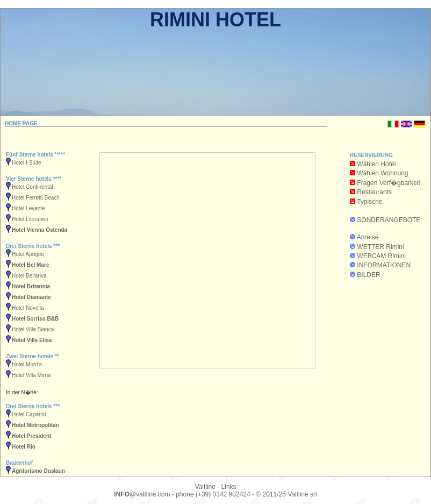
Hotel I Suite (26, 163)
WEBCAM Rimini (381, 256)
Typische (369, 202)
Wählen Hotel (373, 164)
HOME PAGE (21, 123)
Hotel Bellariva (29, 276)
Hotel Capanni (29, 414)
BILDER (368, 275)
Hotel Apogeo (28, 254)
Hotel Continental (33, 187)
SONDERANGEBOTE (389, 220)
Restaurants (374, 192)
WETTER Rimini (380, 247)
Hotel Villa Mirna (31, 375)
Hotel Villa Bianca (33, 329)
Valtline (205, 487)
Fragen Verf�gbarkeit (385, 183)
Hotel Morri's (27, 364)
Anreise (368, 237)
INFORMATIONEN (384, 265)
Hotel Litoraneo (30, 219)
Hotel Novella (28, 308)
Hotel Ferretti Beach (36, 198)
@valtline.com (142, 494)
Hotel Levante (28, 208)
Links (229, 487)
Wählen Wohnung (379, 173)
